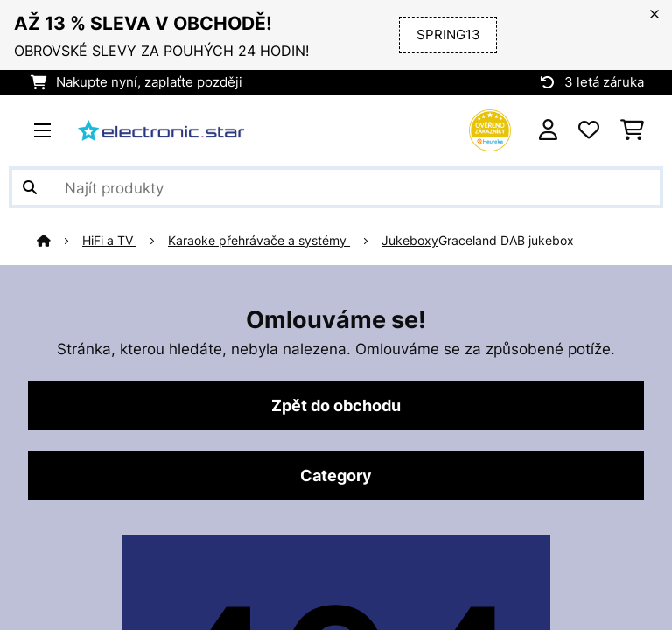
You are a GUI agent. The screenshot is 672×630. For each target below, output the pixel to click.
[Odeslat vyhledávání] (30, 187)
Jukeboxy (410, 241)
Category (336, 475)
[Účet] (548, 130)
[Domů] (59, 241)
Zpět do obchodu (336, 405)
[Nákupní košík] (632, 130)
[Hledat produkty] (336, 187)
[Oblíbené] (589, 130)
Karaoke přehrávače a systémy (259, 241)
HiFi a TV (109, 241)
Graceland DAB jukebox (506, 241)
